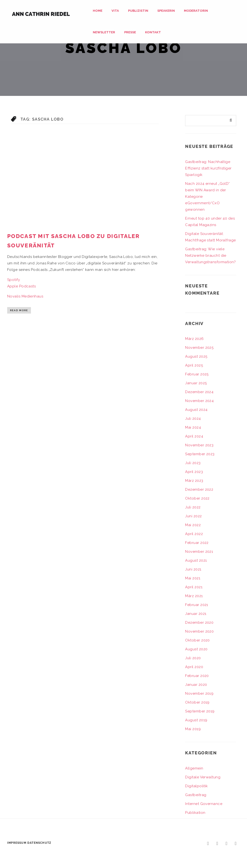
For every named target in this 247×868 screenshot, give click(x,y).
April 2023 (194, 472)
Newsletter (104, 32)
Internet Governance (204, 804)
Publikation (195, 813)
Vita (115, 11)
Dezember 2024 (199, 392)
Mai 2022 (193, 525)
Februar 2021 (197, 605)
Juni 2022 (193, 516)
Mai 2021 (193, 578)
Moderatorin (196, 11)
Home (98, 11)
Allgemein (194, 768)
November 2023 (199, 445)
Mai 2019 (193, 729)
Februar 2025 (197, 374)
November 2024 (199, 401)
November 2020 (199, 631)
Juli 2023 (193, 463)
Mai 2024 (193, 427)
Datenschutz (39, 843)
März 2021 (194, 596)
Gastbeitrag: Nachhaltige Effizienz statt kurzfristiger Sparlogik (208, 168)
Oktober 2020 (197, 640)
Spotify (14, 280)
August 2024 (196, 410)
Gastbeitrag (196, 795)
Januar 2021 (196, 614)
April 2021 (194, 587)
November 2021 (199, 552)
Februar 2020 (197, 676)
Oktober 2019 (197, 702)
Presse (130, 32)
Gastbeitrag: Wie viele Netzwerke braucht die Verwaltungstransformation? (210, 256)
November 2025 (199, 348)
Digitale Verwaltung (203, 777)
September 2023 (200, 454)
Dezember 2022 (199, 489)
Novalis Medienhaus (25, 296)
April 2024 (194, 436)
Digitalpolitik (196, 786)
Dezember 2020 (199, 623)
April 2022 (194, 534)
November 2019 (199, 693)
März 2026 (194, 339)
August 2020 (196, 649)
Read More (19, 310)
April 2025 (194, 365)
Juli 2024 (193, 419)
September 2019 (200, 711)
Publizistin (138, 11)
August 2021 (196, 560)
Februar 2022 (197, 543)
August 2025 (196, 356)
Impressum (17, 843)
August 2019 (196, 720)
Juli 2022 (193, 507)
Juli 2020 (193, 658)
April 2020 (194, 667)
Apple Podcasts (21, 286)
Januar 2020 (196, 685)
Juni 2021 (193, 569)
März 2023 (194, 481)
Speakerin (166, 11)
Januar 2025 (196, 383)
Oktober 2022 (197, 498)
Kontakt (153, 32)
